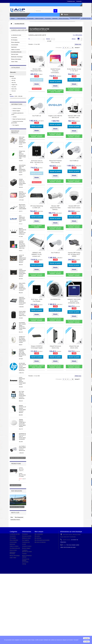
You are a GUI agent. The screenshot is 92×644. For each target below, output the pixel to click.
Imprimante (14, 47)
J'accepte (86, 638)
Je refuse (86, 642)
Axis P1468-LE (55, 253)
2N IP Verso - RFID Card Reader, (37, 300)
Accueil (24, 544)
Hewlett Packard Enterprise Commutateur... (55, 71)
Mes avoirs (37, 536)
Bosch (14, 89)
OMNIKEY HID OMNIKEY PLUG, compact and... (37, 254)
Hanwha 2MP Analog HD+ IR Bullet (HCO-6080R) (74, 254)
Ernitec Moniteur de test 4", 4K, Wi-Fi (74, 70)
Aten (14, 83)
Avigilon (14, 85)
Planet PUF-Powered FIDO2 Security (55, 162)
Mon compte (39, 532)
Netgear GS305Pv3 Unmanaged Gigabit (37, 347)
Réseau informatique (64, 19)
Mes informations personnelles (42, 540)
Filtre (12, 517)
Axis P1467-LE (37, 116)
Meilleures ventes (26, 538)
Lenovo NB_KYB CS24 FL (21, 469)
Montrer (48, 39)
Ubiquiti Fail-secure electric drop (55, 347)
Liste (81, 39)
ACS (14, 78)
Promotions (16, 464)
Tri (29, 39)
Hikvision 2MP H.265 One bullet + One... (74, 117)
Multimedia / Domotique (17, 57)
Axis (14, 87)
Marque (13, 19)
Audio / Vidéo (14, 62)
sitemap (24, 564)
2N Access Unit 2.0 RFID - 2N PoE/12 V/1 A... (37, 162)
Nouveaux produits (15, 132)
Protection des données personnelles (26, 560)
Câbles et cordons (39, 19)
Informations (17, 104)
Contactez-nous (71, 1)
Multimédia (55, 19)
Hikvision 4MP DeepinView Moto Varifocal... (55, 208)
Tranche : (12, 96)
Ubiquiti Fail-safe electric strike (74, 347)
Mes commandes (39, 534)
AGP (13, 80)
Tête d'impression (19, 517)
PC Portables (14, 40)
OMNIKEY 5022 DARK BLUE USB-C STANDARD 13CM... (74, 301)
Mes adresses (38, 538)
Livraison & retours (17, 108)
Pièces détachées (21, 19)
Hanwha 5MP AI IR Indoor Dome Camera (74, 207)
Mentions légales (16, 111)
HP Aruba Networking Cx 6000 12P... (37, 207)
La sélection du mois (86, 19)
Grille (78, 39)
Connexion (79, 1)
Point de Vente (15, 54)
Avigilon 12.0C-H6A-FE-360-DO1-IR (55, 117)
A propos (14, 117)
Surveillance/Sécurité (75, 19)
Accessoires (48, 19)
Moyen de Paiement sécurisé (19, 119)
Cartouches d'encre (15, 520)
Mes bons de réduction (40, 542)
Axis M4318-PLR (55, 299)
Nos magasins (16, 125)
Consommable (30, 19)
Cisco (14, 91)
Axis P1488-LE (74, 161)
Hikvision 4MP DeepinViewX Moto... (37, 70)
